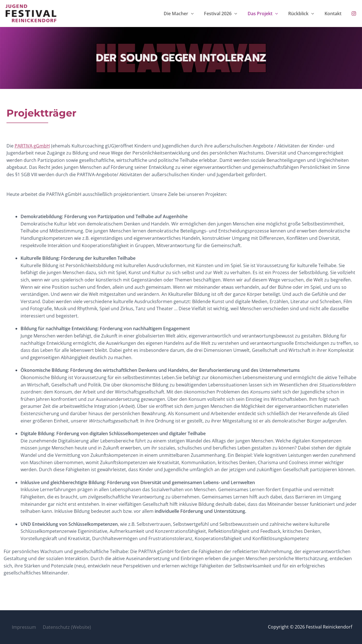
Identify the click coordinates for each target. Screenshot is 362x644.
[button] (212, 14)
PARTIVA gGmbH (32, 147)
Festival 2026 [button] (237, 14)
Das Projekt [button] (276, 14)
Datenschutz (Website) (63, 627)
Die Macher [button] (200, 14)
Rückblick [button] (310, 14)
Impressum (22, 627)
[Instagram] (354, 14)
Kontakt (337, 14)
